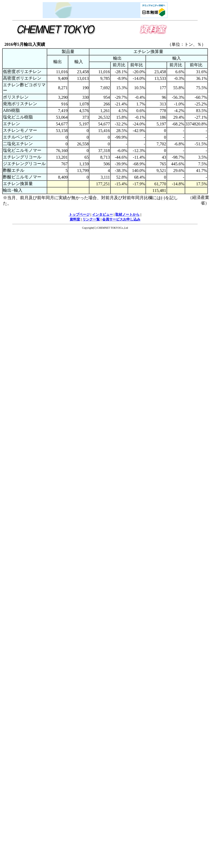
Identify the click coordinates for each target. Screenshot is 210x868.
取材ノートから (127, 214)
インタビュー (102, 214)
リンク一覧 (91, 219)
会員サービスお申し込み (121, 219)
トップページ (79, 214)
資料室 (75, 219)
